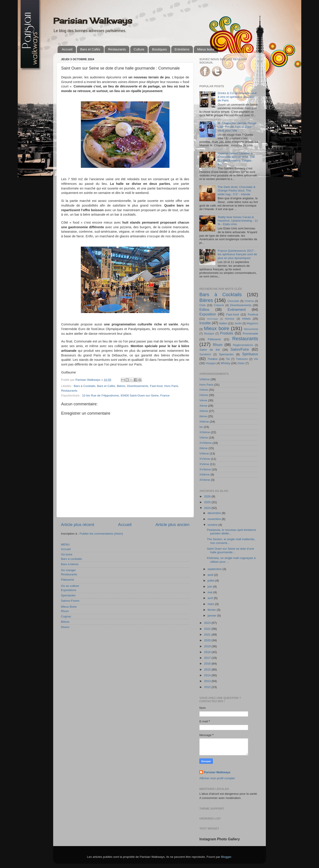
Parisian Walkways (93, 21)
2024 (208, 508)
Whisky (226, 363)
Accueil (67, 49)
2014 (208, 675)
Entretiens (182, 49)
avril (211, 598)
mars (211, 604)
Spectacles (68, 595)
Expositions (69, 590)
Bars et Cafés (90, 49)
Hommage (212, 319)
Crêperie (219, 305)
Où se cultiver (70, 586)
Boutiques (159, 49)
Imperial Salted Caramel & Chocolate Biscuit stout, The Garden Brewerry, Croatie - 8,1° (236, 159)
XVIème (205, 459)
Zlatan (241, 363)
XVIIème (205, 469)
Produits (227, 333)
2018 (208, 652)
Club (202, 305)
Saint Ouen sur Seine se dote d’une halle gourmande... (230, 550)
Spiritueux (250, 354)
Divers (65, 627)
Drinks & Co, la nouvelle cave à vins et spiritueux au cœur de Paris (237, 97)
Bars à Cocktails (85, 386)
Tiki (228, 359)
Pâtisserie (67, 580)
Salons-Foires (70, 601)
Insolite (205, 323)
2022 (208, 629)
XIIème (204, 422)
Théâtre (213, 359)
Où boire (67, 554)
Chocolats (233, 301)
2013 (208, 681)
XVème (204, 464)
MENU (65, 544)
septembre (215, 569)
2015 (208, 670)
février (212, 610)
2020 (208, 640)
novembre (215, 519)
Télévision (242, 359)
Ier (201, 427)
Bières (121, 386)
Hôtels (246, 319)
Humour (230, 319)
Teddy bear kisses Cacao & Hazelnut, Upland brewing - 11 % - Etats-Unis (238, 221)
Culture (139, 49)
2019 (208, 646)
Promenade (250, 333)
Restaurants (117, 49)
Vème (203, 400)
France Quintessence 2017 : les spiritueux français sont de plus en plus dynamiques (237, 254)
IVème (204, 390)
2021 (208, 635)
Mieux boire (206, 49)
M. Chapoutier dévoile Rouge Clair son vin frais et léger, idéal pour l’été (237, 127)
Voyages (211, 363)
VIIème (204, 453)
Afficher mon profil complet (217, 778)
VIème (204, 438)
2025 (208, 502)
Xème (203, 406)
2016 (208, 664)
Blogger (226, 857)
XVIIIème (206, 443)
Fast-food (156, 386)
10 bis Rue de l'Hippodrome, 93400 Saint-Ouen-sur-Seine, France (126, 395)
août (211, 575)
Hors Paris (171, 386)
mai (210, 592)
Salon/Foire (240, 349)
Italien (223, 323)
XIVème (205, 480)
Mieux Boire (69, 607)
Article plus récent (78, 525)
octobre (213, 525)
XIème (204, 411)
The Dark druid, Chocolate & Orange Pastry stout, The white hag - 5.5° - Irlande (236, 190)
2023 (208, 623)
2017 (208, 658)
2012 (208, 687)
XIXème (205, 432)
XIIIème (205, 475)
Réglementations (243, 345)
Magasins (252, 323)
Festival (253, 314)
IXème (204, 395)
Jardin (238, 323)
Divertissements (138, 386)
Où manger (68, 570)
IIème (203, 416)
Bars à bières (70, 564)
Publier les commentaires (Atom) (101, 534)
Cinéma (249, 301)
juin (210, 587)
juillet (211, 581)
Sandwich (205, 354)
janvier (212, 616)
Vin (256, 359)
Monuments (251, 329)
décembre (215, 513)
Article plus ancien (172, 525)
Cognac (66, 616)
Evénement (237, 309)
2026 (208, 496)
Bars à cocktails (71, 559)
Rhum (65, 611)
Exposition (208, 314)
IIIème (204, 448)
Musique (209, 334)
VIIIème (205, 379)
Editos (204, 309)
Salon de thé (210, 350)
